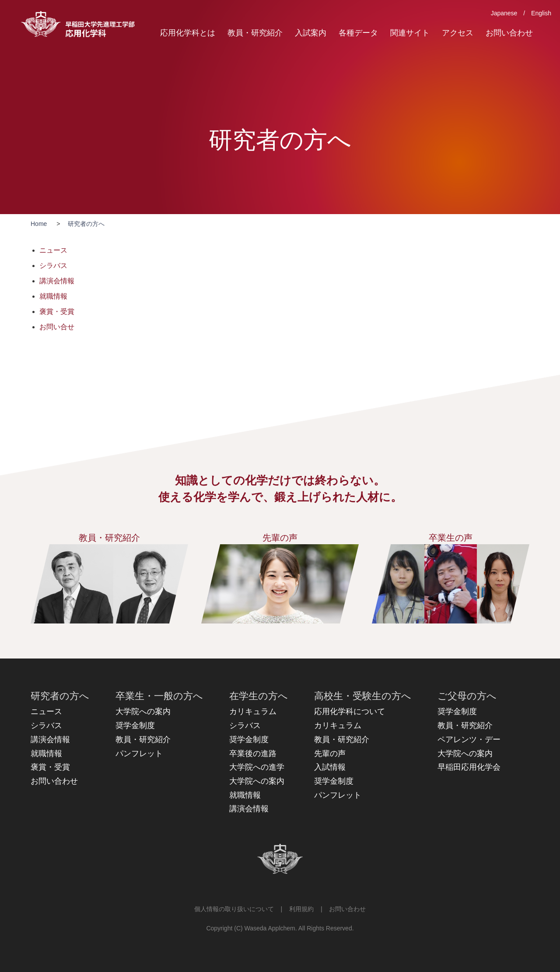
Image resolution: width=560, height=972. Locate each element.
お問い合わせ (509, 33)
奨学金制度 (135, 725)
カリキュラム (253, 711)
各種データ (358, 33)
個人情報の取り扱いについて (234, 909)
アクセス (458, 33)
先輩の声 (330, 754)
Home (39, 224)
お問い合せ (57, 327)
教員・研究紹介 (255, 33)
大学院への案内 (143, 711)
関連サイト (410, 33)
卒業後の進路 (253, 754)
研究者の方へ (86, 224)
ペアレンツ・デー (469, 740)
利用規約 (301, 909)
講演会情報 (57, 281)
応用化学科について (350, 711)
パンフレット (139, 754)
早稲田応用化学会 (469, 767)
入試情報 (330, 767)
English (541, 13)
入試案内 (311, 33)
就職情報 (53, 296)
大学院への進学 (257, 767)
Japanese (504, 13)
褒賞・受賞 (57, 312)
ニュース (53, 250)
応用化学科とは (188, 33)
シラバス (53, 266)
